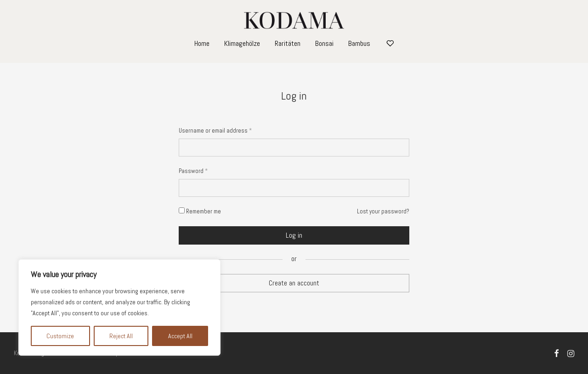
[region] (119, 307)
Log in (294, 235)
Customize (60, 336)
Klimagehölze (242, 43)
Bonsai (324, 43)
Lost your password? (383, 211)
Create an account (294, 283)
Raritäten (288, 43)
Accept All (180, 336)
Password (193, 171)
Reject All (121, 336)
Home (202, 43)
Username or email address (215, 131)
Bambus (359, 43)
